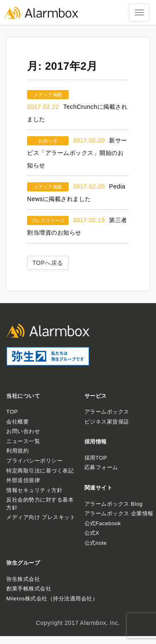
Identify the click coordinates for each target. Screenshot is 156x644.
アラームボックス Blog (114, 504)
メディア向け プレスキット (41, 517)
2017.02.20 (89, 140)
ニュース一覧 (23, 441)
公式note (96, 543)
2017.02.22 (43, 107)
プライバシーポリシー (34, 461)
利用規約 (17, 451)
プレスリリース (48, 220)
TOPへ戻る (48, 263)
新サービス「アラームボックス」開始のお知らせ (77, 153)
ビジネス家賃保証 (107, 422)
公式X (92, 533)
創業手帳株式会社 (29, 589)
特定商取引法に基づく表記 (40, 471)
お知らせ (48, 141)
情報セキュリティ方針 (34, 490)
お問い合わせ (23, 431)
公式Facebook (103, 523)
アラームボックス (107, 412)
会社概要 (17, 422)
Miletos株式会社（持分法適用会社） (52, 599)
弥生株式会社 (23, 579)
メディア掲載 (48, 95)
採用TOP (96, 458)
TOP (12, 412)
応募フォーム (101, 467)
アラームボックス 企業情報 (119, 513)
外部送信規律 (23, 480)
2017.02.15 (89, 220)
